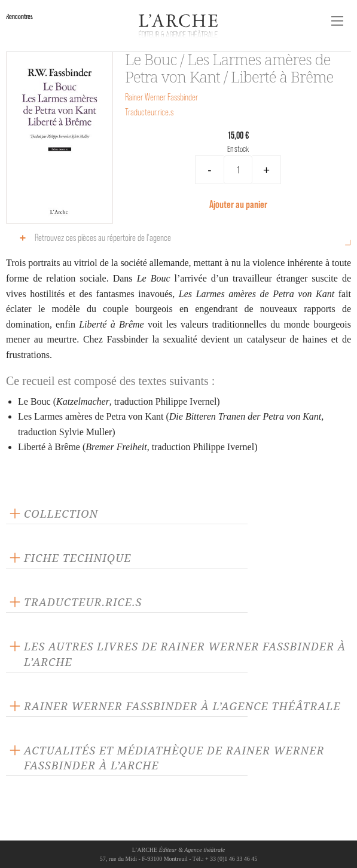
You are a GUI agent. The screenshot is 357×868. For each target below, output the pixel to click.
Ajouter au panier (238, 204)
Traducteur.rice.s (149, 112)
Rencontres (19, 16)
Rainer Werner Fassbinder (161, 97)
